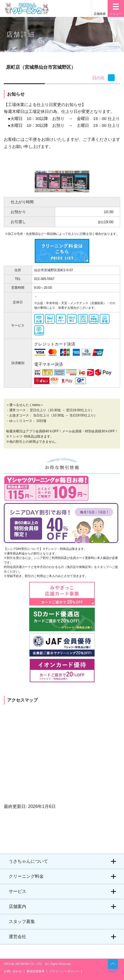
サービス (17, 891)
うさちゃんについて (28, 861)
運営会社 (17, 937)
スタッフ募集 (22, 922)
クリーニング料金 (26, 876)
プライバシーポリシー (64, 971)
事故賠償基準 (36, 971)
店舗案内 (17, 906)
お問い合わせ (13, 971)
